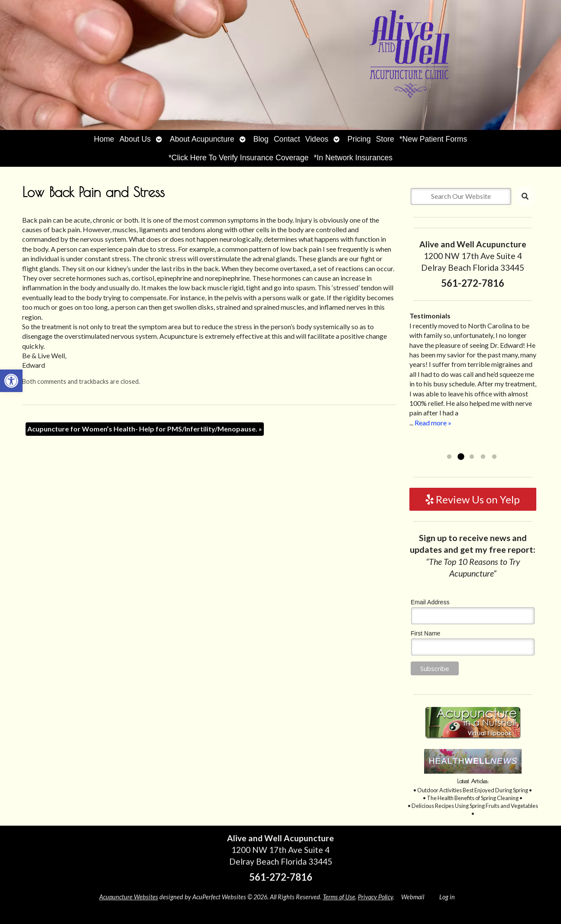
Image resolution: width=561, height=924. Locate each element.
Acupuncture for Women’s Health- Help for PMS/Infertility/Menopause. (145, 429)
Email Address (430, 602)
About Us (135, 139)
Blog (261, 139)
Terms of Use (339, 897)
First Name (425, 633)
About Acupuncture (202, 139)
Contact (287, 139)
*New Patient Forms (433, 139)
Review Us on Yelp (473, 499)
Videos (317, 139)
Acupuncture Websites (129, 897)
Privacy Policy (375, 897)
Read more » (433, 423)
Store (385, 139)
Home (104, 139)
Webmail (413, 897)
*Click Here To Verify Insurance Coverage (238, 158)
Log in (447, 897)
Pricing (359, 139)
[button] (11, 381)
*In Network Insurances (353, 158)
